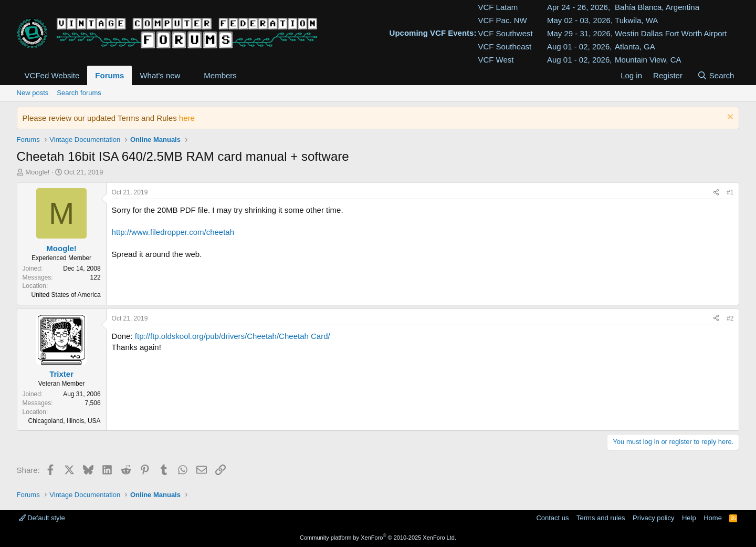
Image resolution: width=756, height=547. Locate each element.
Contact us (552, 518)
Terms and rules (601, 518)
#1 (730, 192)
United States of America (66, 295)
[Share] (716, 193)
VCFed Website (52, 75)
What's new (160, 75)
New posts (33, 93)
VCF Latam (498, 7)
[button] (188, 75)
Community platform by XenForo (378, 538)
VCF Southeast (505, 47)
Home (713, 518)
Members (220, 75)
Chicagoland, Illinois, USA (65, 421)
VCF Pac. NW (502, 20)
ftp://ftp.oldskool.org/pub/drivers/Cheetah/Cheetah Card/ (233, 336)
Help (689, 518)
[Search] (715, 75)
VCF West (496, 60)
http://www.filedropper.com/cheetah (173, 232)
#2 (730, 318)
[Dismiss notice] (729, 118)
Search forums (79, 93)
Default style (42, 518)
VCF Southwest (505, 33)
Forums (109, 75)
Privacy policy (653, 518)
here (187, 118)
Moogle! (37, 172)
